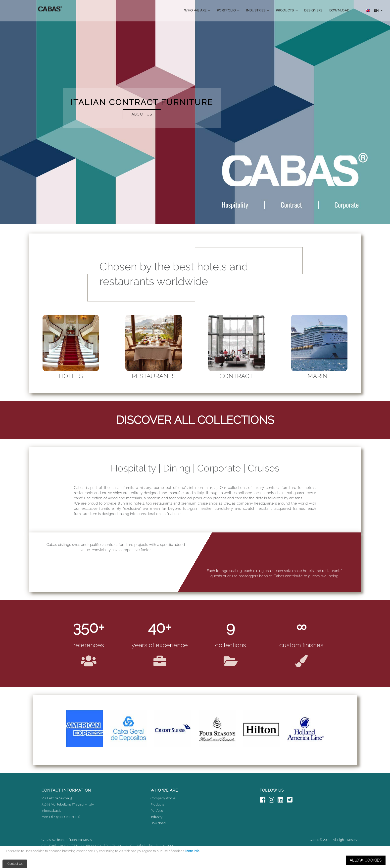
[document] (196, 857)
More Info (192, 851)
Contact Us (15, 864)
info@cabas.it (51, 811)
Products (157, 804)
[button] (374, 11)
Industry (156, 817)
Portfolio (157, 811)
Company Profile (163, 798)
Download (158, 823)
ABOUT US (142, 114)
